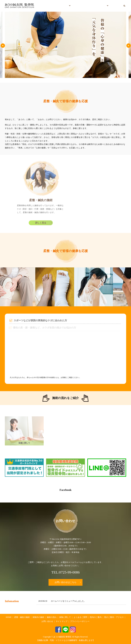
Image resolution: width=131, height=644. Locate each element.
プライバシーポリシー (80, 621)
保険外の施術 (38, 617)
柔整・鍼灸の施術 (22, 617)
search (125, 6)
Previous (2, 46)
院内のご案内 (96, 617)
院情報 (103, 6)
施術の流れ (52, 617)
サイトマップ (62, 621)
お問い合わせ (116, 6)
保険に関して (77, 6)
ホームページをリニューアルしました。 (68, 601)
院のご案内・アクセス (114, 617)
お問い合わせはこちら (65, 582)
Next (127, 46)
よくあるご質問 (91, 6)
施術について (62, 6)
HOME (51, 6)
